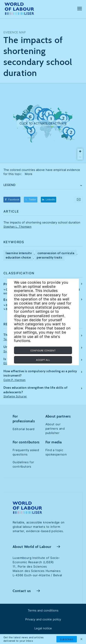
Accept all (43, 360)
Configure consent (43, 350)
